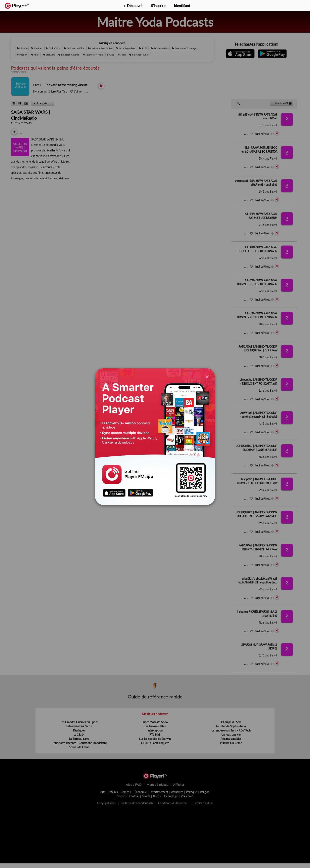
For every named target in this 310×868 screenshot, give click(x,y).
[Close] (207, 377)
